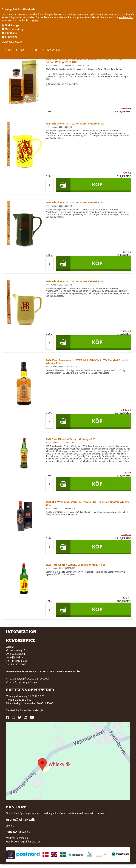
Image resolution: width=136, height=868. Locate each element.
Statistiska (11, 37)
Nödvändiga (12, 25)
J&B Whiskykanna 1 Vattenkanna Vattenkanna (75, 281)
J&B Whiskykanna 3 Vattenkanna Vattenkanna (75, 124)
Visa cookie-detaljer (13, 42)
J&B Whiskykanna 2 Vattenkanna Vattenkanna (75, 202)
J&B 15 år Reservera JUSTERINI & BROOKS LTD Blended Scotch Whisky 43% (87, 362)
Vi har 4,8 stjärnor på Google (22, 682)
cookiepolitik (126, 17)
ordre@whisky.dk (15, 657)
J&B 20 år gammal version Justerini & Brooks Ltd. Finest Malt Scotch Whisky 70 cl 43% (84, 60)
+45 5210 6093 (18, 832)
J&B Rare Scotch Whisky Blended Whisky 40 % (75, 565)
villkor (35, 20)
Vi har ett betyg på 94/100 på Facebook (28, 679)
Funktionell (12, 33)
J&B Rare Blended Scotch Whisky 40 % (70, 439)
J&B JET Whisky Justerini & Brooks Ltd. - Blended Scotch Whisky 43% (87, 503)
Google (39, 710)
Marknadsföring (14, 29)
